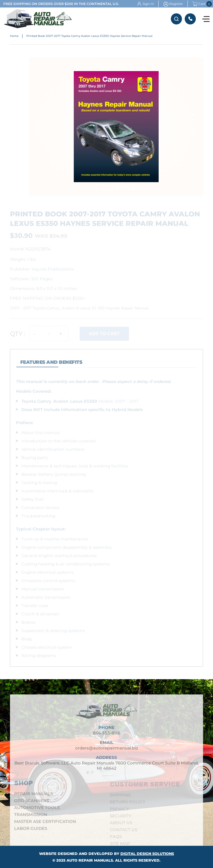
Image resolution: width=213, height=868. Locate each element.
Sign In (148, 4)
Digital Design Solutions (147, 854)
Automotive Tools (37, 809)
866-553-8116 (190, 19)
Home (14, 36)
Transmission (31, 816)
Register (176, 4)
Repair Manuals (34, 795)
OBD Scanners (31, 802)
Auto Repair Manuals (90, 860)
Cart (199, 4)
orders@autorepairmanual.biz (107, 750)
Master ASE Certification (45, 823)
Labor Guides (31, 830)
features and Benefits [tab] (51, 364)
